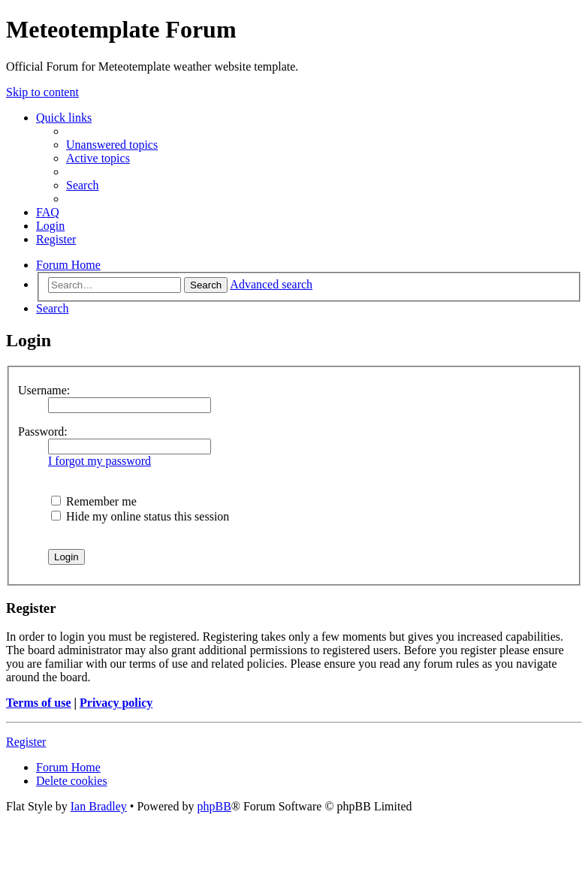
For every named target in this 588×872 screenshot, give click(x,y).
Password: (43, 431)
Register (26, 742)
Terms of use (39, 703)
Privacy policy (116, 703)
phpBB (214, 806)
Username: (44, 390)
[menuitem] (112, 145)
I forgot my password (100, 461)
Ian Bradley (99, 806)
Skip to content (42, 92)
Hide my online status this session (140, 516)
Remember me (94, 501)
